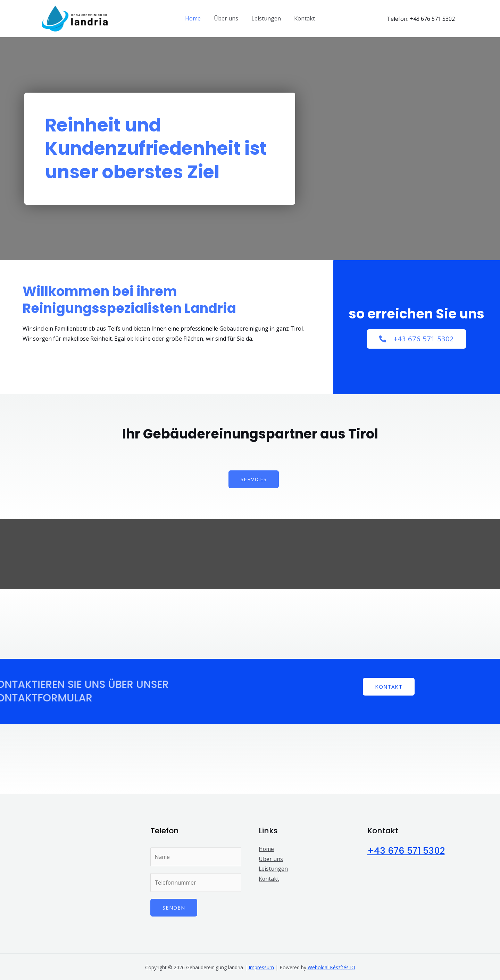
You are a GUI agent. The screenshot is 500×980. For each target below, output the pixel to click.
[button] (416, 339)
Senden (174, 908)
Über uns (227, 18)
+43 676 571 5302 (407, 851)
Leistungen (265, 18)
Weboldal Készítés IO (331, 968)
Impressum (261, 968)
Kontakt (301, 18)
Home (196, 18)
